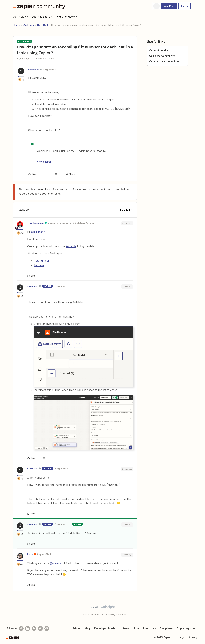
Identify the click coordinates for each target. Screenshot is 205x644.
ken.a (30, 554)
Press (126, 628)
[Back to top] (199, 610)
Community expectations (164, 61)
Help (88, 628)
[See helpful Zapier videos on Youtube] (47, 628)
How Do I (43, 25)
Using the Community (162, 56)
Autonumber (41, 261)
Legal (182, 637)
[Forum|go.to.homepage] (40, 6)
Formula (39, 265)
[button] (169, 6)
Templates (166, 628)
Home (16, 25)
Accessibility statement (114, 614)
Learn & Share (43, 17)
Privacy (193, 637)
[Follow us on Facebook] (21, 628)
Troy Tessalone (36, 223)
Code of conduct (159, 50)
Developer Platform (107, 628)
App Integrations (187, 628)
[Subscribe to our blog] (34, 628)
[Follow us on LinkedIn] (28, 628)
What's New (67, 17)
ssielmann (34, 70)
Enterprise (150, 628)
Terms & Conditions (89, 614)
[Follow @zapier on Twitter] (40, 628)
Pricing (77, 628)
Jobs (136, 628)
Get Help (21, 17)
